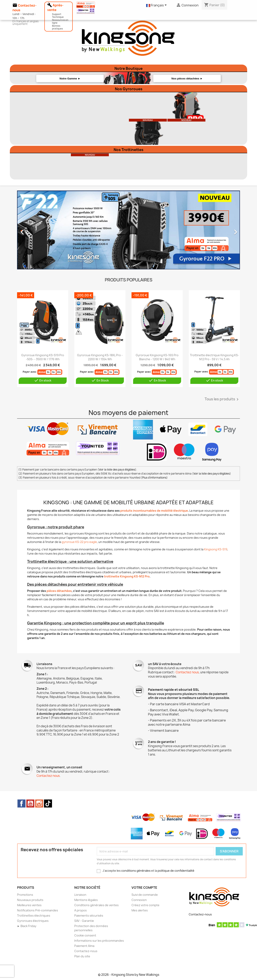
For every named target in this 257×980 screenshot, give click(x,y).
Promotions (25, 895)
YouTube (30, 803)
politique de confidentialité (176, 871)
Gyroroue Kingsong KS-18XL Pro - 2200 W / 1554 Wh (100, 357)
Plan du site (82, 956)
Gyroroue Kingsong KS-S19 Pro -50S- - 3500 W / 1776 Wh (43, 357)
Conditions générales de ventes (96, 905)
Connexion (139, 900)
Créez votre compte (145, 905)
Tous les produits (222, 399)
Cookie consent (85, 935)
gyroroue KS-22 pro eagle (79, 542)
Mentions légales (86, 900)
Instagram (39, 803)
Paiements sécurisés (89, 916)
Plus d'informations (154, 478)
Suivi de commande (145, 895)
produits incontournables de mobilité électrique (154, 511)
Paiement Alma (84, 946)
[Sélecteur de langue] (157, 5)
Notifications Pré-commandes (38, 910)
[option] (128, 230)
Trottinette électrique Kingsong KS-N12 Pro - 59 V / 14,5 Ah (214, 357)
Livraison (80, 895)
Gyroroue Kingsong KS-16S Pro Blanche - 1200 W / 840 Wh (157, 357)
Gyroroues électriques (33, 921)
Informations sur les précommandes (99, 941)
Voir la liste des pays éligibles (117, 470)
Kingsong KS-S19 (216, 549)
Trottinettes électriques (34, 916)
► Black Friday (27, 926)
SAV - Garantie (84, 921)
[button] (34, 230)
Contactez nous (187, 672)
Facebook (21, 803)
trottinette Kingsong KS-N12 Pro (127, 576)
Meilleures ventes (29, 905)
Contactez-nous (86, 951)
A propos (81, 910)
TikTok (48, 803)
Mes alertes (140, 910)
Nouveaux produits (30, 900)
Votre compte (144, 888)
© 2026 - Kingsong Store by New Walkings (129, 975)
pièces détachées (59, 591)
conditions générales (136, 871)
